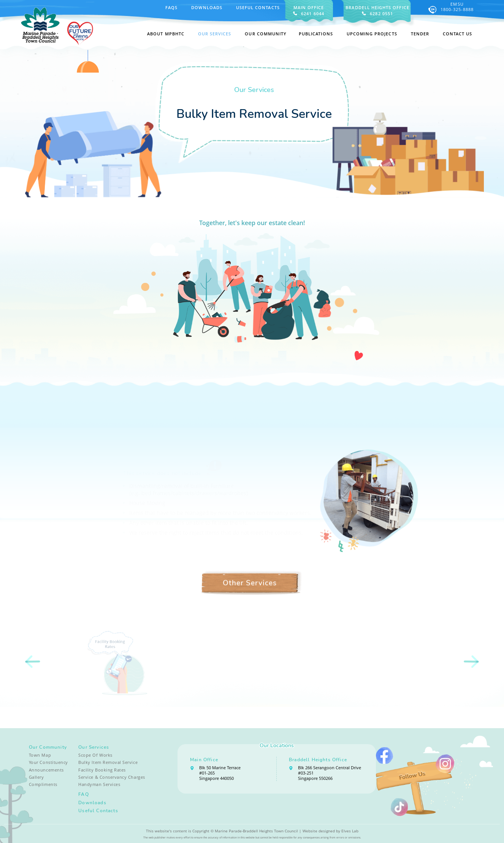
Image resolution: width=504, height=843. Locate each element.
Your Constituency (48, 762)
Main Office (204, 760)
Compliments (43, 784)
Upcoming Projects (372, 34)
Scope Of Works (95, 755)
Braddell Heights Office (318, 760)
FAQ (84, 794)
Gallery (36, 777)
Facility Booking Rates (102, 770)
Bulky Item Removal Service (108, 762)
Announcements (46, 770)
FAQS (171, 8)
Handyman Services (99, 784)
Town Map (40, 755)
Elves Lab (350, 831)
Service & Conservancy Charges (112, 777)
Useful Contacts (258, 8)
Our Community (48, 747)
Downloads (207, 8)
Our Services (94, 747)
